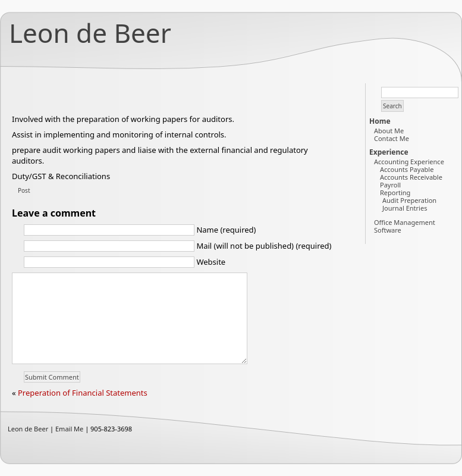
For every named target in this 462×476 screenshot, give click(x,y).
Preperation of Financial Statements (83, 393)
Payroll (390, 185)
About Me (389, 131)
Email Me (69, 429)
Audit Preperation (409, 200)
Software (388, 230)
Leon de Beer (90, 33)
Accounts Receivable (411, 177)
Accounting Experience (409, 162)
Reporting (395, 192)
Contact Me (392, 138)
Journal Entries (405, 208)
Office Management (405, 222)
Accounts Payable (407, 169)
